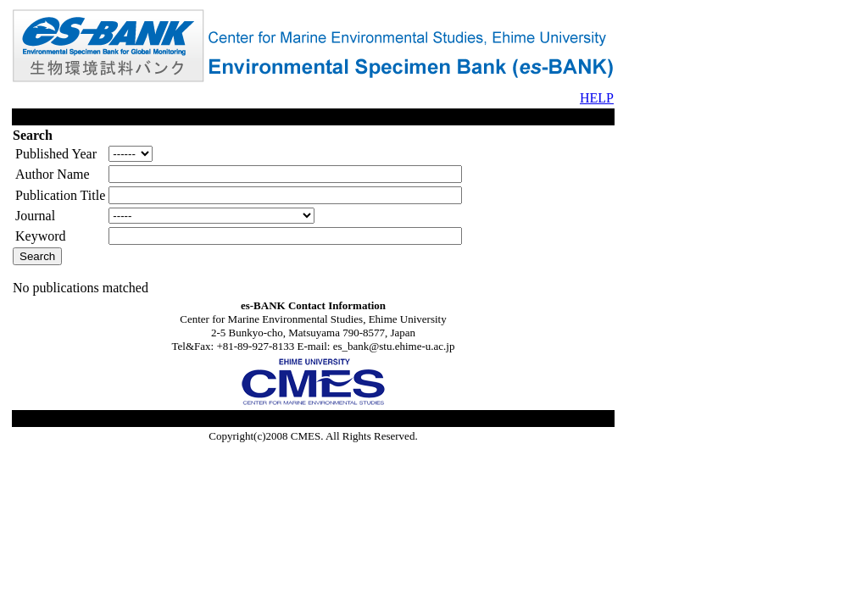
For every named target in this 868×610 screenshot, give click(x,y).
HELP (597, 98)
